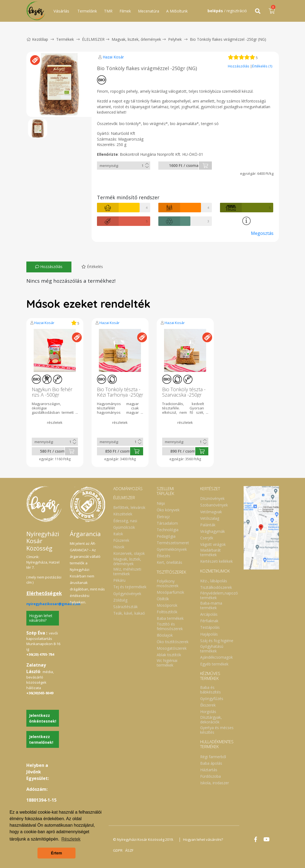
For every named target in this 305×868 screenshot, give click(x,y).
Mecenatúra (149, 11)
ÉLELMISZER (93, 39)
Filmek (125, 11)
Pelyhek (175, 39)
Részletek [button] (71, 839)
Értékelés (92, 267)
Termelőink (87, 11)
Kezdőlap (37, 39)
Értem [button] (57, 853)
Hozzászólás (239, 66)
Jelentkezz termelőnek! (41, 739)
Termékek (65, 39)
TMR (108, 11)
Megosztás (262, 233)
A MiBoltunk (177, 11)
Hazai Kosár (113, 57)
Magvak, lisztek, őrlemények (136, 39)
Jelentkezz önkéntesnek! (43, 718)
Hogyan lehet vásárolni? (41, 618)
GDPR (118, 850)
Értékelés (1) (262, 66)
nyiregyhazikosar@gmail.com (53, 604)
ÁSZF (129, 850)
